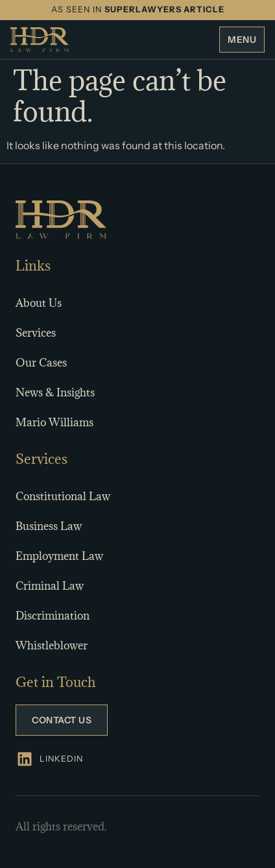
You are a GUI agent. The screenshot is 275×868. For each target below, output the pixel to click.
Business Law (49, 526)
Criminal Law (50, 586)
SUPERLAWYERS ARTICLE (164, 9)
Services (36, 333)
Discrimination (53, 616)
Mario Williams (54, 422)
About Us (39, 303)
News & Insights (55, 392)
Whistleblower (52, 645)
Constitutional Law (63, 496)
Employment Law (59, 556)
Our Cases (41, 363)
